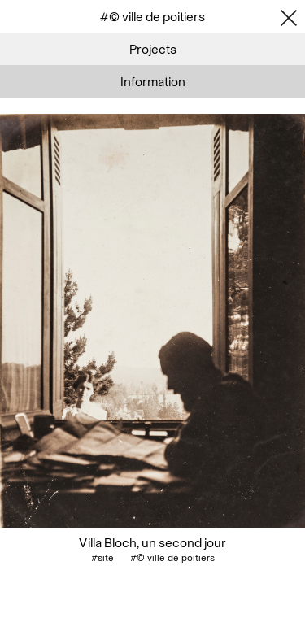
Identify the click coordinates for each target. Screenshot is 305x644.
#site (102, 558)
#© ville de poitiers (172, 558)
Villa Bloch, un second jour (152, 542)
